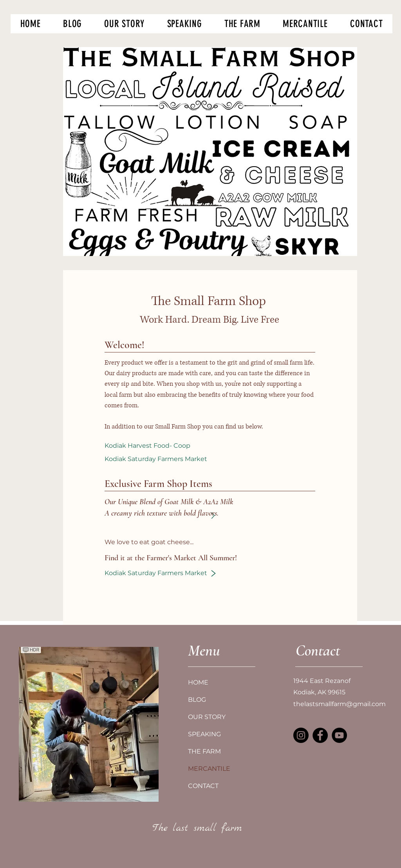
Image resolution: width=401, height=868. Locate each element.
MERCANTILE (209, 769)
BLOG (197, 700)
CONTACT (203, 786)
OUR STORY (207, 717)
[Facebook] (320, 735)
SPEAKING (204, 734)
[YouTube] (339, 735)
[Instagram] (301, 735)
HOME (198, 682)
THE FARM (204, 751)
